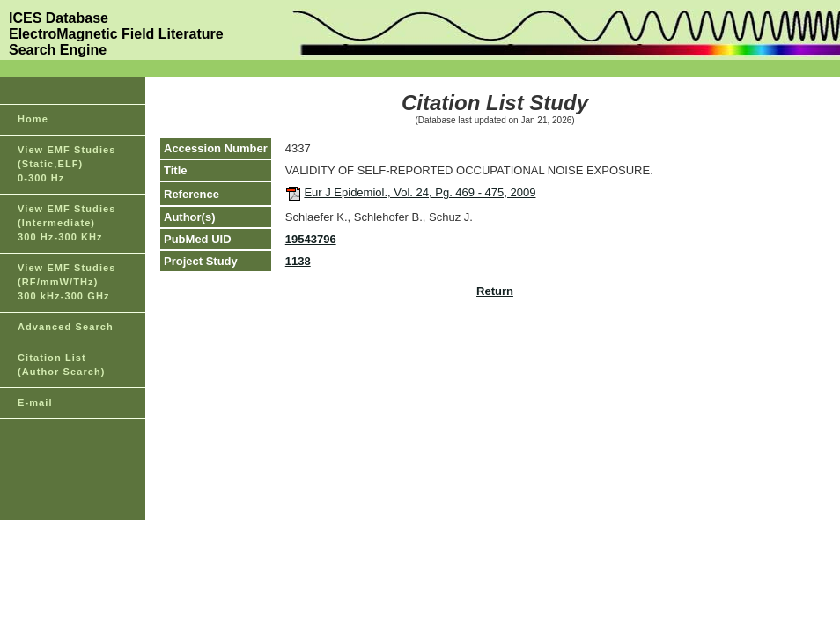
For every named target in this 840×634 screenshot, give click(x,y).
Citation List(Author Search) (62, 365)
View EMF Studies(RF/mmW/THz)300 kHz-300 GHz (67, 282)
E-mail (35, 402)
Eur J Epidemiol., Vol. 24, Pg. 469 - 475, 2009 (420, 192)
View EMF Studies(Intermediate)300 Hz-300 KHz (67, 223)
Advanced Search (66, 327)
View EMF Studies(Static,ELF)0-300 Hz (67, 164)
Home (33, 119)
